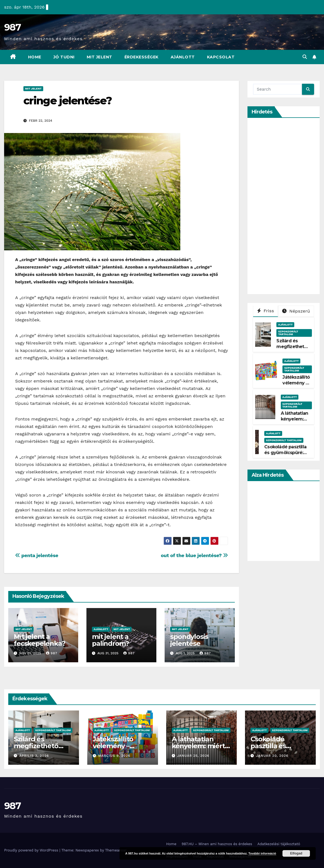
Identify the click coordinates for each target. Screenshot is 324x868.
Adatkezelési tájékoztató (279, 844)
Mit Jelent (100, 57)
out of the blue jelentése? (194, 555)
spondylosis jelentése (189, 640)
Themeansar (116, 850)
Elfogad (296, 853)
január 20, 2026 (272, 756)
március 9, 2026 (114, 756)
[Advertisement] (288, 206)
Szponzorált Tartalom (288, 333)
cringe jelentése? (68, 101)
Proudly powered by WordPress (32, 850)
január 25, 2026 (193, 756)
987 (12, 27)
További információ (262, 853)
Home (35, 57)
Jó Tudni (64, 57)
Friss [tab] (266, 311)
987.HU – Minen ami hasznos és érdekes (217, 844)
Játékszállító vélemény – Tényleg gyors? (296, 386)
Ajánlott (183, 57)
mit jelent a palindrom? (110, 640)
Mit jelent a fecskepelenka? (39, 640)
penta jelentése (37, 555)
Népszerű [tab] (296, 311)
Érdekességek (141, 57)
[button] (305, 57)
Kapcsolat (221, 57)
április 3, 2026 (34, 756)
